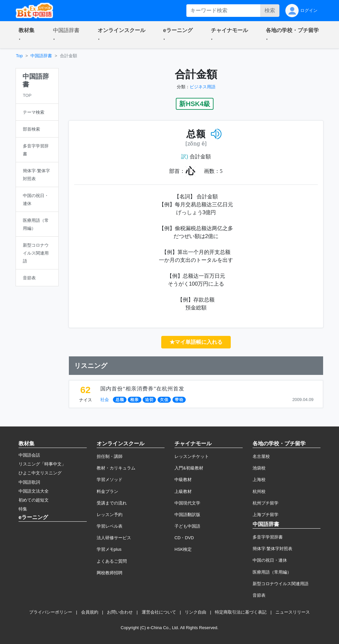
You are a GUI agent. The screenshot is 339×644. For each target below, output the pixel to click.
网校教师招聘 (110, 573)
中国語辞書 (41, 56)
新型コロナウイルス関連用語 (281, 584)
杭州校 (259, 491)
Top (19, 56)
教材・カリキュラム (116, 468)
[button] (28, 35)
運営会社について (159, 612)
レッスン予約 (110, 515)
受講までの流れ (112, 503)
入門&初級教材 (189, 468)
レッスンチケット (192, 456)
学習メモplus (109, 549)
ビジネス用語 (203, 87)
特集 (23, 509)
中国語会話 (29, 455)
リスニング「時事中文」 (42, 464)
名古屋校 (261, 456)
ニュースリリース (293, 612)
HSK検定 (183, 549)
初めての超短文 (34, 500)
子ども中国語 (187, 526)
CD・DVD (184, 538)
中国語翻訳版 (187, 515)
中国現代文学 (187, 503)
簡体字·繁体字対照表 (273, 549)
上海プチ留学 (266, 515)
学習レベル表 (110, 526)
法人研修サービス (114, 538)
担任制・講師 (110, 456)
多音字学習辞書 (268, 537)
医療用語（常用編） (272, 572)
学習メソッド (110, 480)
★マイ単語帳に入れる (196, 342)
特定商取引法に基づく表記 (241, 612)
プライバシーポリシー (51, 612)
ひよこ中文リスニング (40, 473)
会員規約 (90, 612)
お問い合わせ (120, 612)
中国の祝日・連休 (270, 560)
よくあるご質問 (112, 561)
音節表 (259, 595)
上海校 (259, 480)
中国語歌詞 (29, 482)
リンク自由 (195, 612)
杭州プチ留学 (266, 503)
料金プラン (107, 491)
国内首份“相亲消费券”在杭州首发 (142, 389)
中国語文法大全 (34, 491)
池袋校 (259, 468)
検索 (270, 10)
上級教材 (183, 491)
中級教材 (183, 480)
